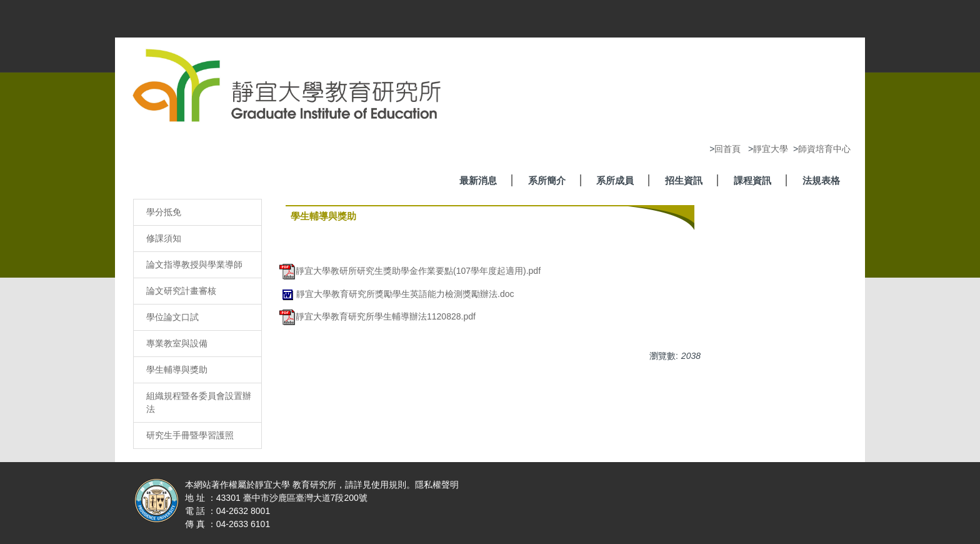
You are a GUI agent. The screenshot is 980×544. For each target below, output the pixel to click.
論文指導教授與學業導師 (194, 264)
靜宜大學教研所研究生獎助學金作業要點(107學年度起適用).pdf (410, 271)
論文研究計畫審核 (181, 291)
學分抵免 (164, 212)
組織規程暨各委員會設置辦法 (199, 402)
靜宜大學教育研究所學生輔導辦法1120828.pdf (377, 316)
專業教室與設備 (177, 343)
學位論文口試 (172, 317)
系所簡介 (547, 180)
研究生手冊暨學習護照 (190, 435)
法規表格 (821, 180)
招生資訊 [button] (684, 180)
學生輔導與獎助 (177, 370)
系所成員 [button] (615, 180)
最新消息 (478, 180)
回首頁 (727, 149)
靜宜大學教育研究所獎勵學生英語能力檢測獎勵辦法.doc (397, 294)
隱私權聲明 (437, 485)
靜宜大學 (771, 149)
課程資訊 (752, 180)
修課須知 (164, 238)
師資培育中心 (824, 149)
